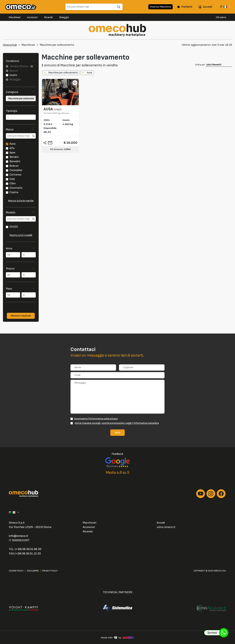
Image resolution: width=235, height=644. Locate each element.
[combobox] (21, 98)
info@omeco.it (18, 536)
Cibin (13, 183)
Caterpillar (16, 170)
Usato (13, 75)
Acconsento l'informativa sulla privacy (96, 419)
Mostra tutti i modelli (21, 235)
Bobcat (14, 166)
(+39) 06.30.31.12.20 (28, 554)
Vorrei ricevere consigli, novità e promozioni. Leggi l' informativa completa (117, 423)
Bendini (14, 157)
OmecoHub (10, 45)
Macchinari (15, 17)
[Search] (94, 7)
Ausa (12, 144)
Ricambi (48, 17)
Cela (12, 179)
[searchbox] (7, 98)
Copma (14, 192)
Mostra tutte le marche (21, 201)
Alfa (12, 148)
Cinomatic (16, 188)
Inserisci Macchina (160, 7)
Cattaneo (16, 175)
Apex (12, 153)
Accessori (32, 17)
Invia (117, 433)
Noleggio (64, 17)
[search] (21, 136)
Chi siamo (221, 17)
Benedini (15, 161)
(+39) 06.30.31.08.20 (28, 549)
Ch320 (14, 227)
